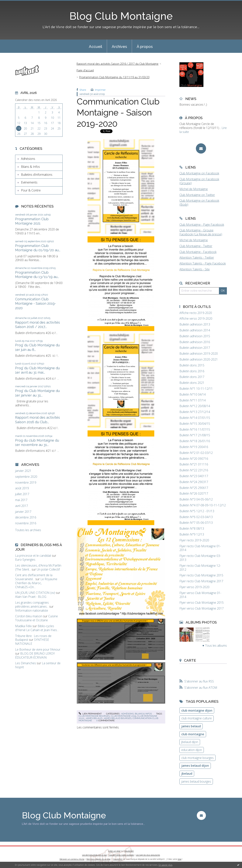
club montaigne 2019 (123, 716)
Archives (119, 47)
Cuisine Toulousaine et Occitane (36, 618)
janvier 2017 (23, 512)
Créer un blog (114, 851)
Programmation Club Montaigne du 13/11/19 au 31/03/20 (114, 77)
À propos (145, 47)
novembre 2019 (26, 483)
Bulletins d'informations (37, 175)
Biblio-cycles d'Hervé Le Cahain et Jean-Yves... (37, 628)
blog (180, 859)
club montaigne (193, 734)
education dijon (192, 750)
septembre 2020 (26, 477)
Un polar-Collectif (48, 569)
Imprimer (98, 90)
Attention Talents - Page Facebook (203, 263)
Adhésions (28, 159)
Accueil (95, 47)
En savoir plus (166, 865)
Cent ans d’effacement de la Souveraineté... (34, 577)
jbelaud (187, 774)
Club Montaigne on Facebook (199, 173)
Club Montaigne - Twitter (196, 246)
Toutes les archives (28, 530)
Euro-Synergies (25, 560)
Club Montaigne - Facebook (198, 252)
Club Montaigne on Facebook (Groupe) (199, 181)
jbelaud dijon (190, 742)
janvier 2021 (23, 471)
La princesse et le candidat (33, 556)
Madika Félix (23, 626)
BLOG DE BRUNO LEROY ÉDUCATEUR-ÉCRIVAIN (35, 655)
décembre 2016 (26, 517)
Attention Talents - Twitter (197, 258)
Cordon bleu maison (29, 616)
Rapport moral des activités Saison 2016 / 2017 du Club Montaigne (118, 64)
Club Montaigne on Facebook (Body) (199, 203)
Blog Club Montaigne (121, 16)
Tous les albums (216, 646)
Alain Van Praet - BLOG (31, 597)
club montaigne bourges (94, 716)
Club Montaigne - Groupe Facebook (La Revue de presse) (201, 232)
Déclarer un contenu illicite (72, 859)
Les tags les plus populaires (148, 855)
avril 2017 (22, 506)
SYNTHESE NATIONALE (32, 642)
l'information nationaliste (32, 610)
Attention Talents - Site (195, 269)
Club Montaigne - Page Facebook (202, 225)
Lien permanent (90, 714)
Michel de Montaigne (194, 189)
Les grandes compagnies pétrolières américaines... (32, 605)
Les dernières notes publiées (121, 855)
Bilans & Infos (30, 167)
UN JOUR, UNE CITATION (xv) (35, 593)
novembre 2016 (26, 523)
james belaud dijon (195, 766)
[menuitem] (95, 46)
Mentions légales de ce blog (98, 859)
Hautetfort (129, 851)
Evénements (29, 182)
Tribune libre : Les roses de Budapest (33, 638)
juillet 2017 (22, 494)
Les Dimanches (26, 663)
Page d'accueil (85, 70)
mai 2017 (21, 500)
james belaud (94, 718)
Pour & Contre (31, 190)
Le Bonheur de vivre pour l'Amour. (38, 649)
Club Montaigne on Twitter (197, 195)
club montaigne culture (197, 718)
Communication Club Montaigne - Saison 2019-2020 (36, 304)
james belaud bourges (117, 718)
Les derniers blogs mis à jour (95, 855)
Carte (190, 660)
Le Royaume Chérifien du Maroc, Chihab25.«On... (36, 583)
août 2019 (22, 488)
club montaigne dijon (197, 710)
